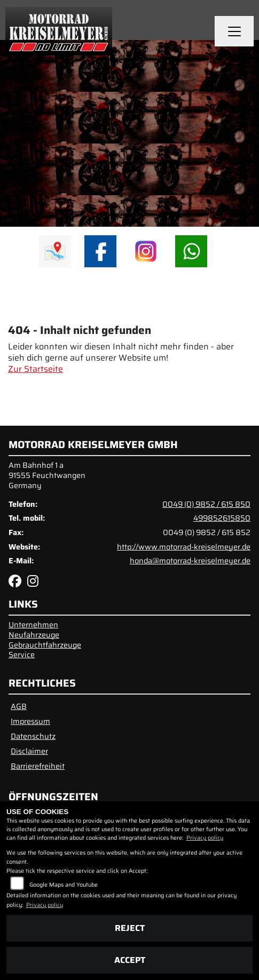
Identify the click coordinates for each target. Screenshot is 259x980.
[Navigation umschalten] (234, 31)
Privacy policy (205, 838)
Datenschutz (33, 736)
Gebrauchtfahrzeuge (45, 645)
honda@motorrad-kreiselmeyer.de (190, 561)
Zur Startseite (36, 369)
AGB (19, 706)
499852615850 (222, 518)
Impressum (30, 721)
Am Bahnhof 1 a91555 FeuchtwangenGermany (47, 475)
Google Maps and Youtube (64, 885)
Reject (130, 928)
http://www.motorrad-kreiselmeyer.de (184, 547)
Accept (130, 960)
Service (22, 655)
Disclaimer (29, 751)
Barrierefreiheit (38, 766)
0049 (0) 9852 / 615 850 (206, 504)
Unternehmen (33, 625)
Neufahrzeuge (34, 635)
